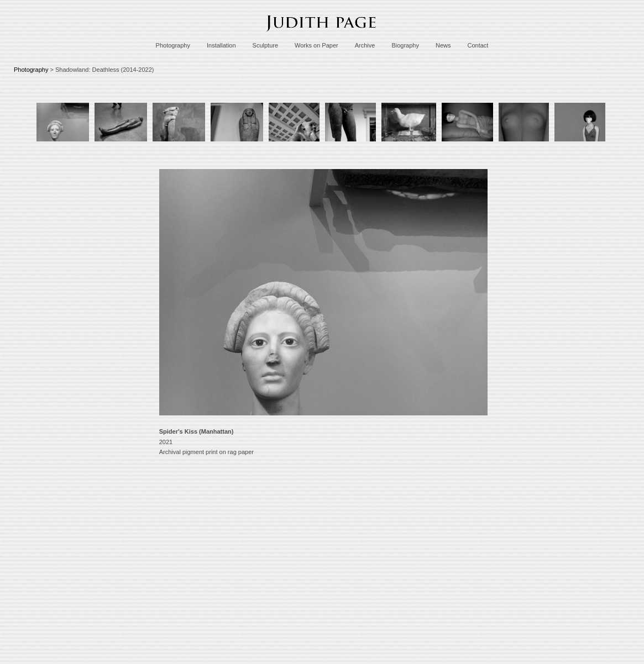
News (443, 45)
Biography (405, 45)
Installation (221, 45)
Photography (173, 45)
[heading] (322, 35)
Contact (478, 45)
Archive (365, 45)
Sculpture (265, 45)
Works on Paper (316, 45)
